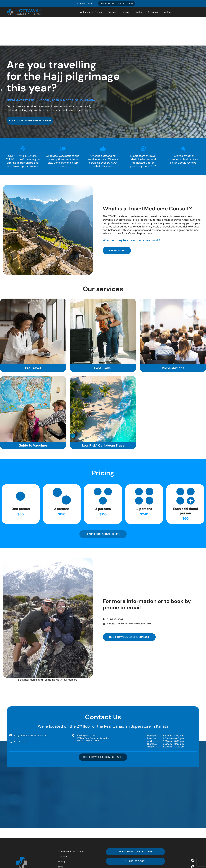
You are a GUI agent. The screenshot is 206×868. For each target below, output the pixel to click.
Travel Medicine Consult (90, 12)
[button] (2, 62)
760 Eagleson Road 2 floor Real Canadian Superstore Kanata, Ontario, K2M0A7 (135, 851)
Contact (167, 12)
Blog (61, 839)
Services (113, 12)
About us (153, 12)
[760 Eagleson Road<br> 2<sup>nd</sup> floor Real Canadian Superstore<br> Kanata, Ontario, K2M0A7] (135, 844)
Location (138, 12)
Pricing (125, 12)
